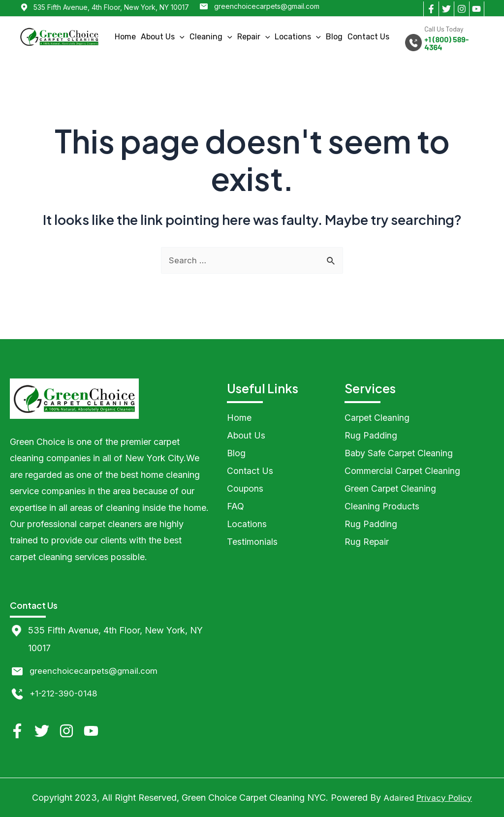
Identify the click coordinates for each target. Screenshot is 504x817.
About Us (163, 37)
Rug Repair (367, 542)
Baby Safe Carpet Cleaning (399, 454)
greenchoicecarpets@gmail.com (267, 6)
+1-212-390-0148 (65, 693)
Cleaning (211, 37)
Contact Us (368, 37)
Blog (334, 37)
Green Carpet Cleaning (391, 489)
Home (125, 37)
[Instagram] (461, 9)
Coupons (245, 489)
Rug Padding (371, 436)
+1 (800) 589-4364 (446, 43)
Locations (298, 37)
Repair (254, 37)
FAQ (236, 507)
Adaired (397, 798)
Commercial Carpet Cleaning (403, 471)
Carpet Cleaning (377, 418)
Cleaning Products (382, 507)
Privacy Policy (445, 798)
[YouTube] (477, 9)
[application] (180, 37)
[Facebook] (431, 9)
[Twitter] (446, 9)
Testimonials (252, 542)
